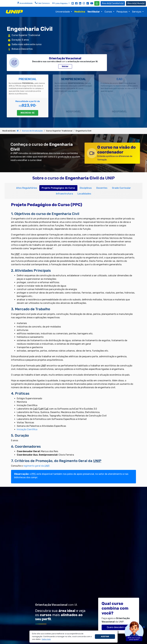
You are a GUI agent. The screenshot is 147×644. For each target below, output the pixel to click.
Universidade (63, 12)
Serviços (137, 12)
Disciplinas (86, 188)
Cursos (109, 12)
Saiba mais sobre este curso (27, 44)
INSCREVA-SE (28, 113)
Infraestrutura (64, 194)
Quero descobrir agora (119, 627)
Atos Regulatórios (27, 188)
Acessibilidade (25, 3)
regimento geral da (36, 466)
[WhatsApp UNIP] (97, 3)
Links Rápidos (60, 3)
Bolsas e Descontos (22, 49)
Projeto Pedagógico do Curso (58, 188)
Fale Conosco (42, 3)
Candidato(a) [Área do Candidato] (113, 3)
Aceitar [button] (105, 636)
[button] (46, 639)
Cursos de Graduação (32, 131)
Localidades (84, 194)
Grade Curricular (121, 188)
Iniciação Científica (27, 429)
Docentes (102, 188)
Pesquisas (122, 12)
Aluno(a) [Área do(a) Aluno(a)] (136, 3)
